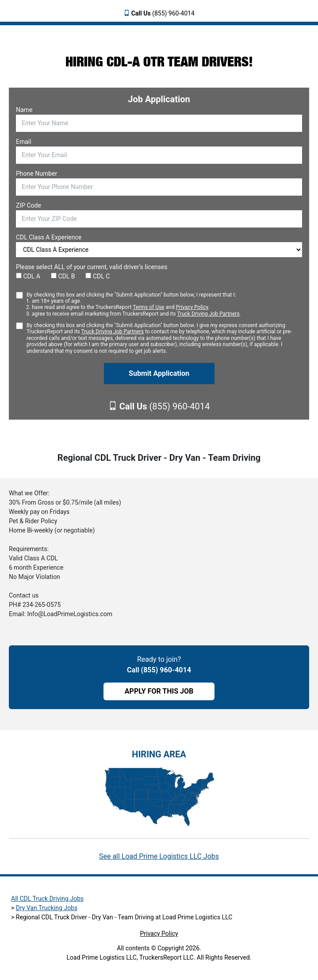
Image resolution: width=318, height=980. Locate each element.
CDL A (28, 276)
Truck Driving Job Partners (208, 314)
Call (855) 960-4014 (159, 670)
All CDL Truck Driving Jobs (47, 899)
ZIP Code (29, 205)
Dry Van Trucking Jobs (47, 908)
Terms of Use (148, 307)
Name (24, 110)
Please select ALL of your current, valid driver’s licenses (92, 267)
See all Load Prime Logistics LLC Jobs (159, 856)
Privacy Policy (192, 307)
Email (24, 142)
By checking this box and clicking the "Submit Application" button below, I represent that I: (134, 305)
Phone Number (36, 174)
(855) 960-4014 (163, 13)
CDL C (98, 276)
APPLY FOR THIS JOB (159, 691)
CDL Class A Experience (49, 237)
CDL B (63, 276)
